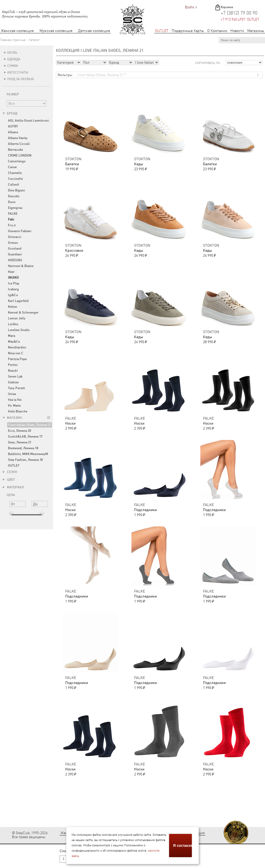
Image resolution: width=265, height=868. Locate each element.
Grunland (15, 249)
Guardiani (15, 254)
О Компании (217, 31)
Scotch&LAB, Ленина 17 (25, 437)
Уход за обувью (21, 79)
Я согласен (183, 846)
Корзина (227, 7)
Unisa (12, 394)
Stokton (13, 382)
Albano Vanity (18, 138)
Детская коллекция (94, 31)
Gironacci (15, 237)
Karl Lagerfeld (18, 301)
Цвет (9, 480)
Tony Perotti (16, 388)
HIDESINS (15, 260)
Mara (12, 336)
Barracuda (15, 150)
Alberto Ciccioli (19, 144)
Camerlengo (17, 161)
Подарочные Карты (188, 31)
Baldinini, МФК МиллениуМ (28, 454)
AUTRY (13, 126)
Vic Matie (14, 406)
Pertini (13, 365)
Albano (13, 132)
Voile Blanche (18, 411)
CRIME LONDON (20, 155)
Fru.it (12, 225)
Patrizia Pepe (17, 359)
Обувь (12, 53)
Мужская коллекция (56, 31)
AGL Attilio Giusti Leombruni (28, 121)
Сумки (13, 66)
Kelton (13, 307)
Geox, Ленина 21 (20, 442)
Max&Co (14, 342)
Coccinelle (15, 179)
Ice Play (14, 283)
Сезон (10, 472)
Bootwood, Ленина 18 (23, 448)
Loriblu (13, 324)
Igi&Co (13, 295)
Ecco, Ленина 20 (19, 431)
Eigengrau (15, 208)
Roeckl (13, 371)
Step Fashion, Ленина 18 (25, 460)
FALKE (13, 214)
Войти (190, 7)
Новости (237, 31)
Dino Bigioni (16, 190)
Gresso (13, 243)
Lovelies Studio (19, 330)
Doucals (14, 196)
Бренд (10, 113)
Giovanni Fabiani (20, 231)
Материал (13, 487)
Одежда (14, 59)
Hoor (11, 272)
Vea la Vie (15, 400)
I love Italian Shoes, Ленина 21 (30, 425)
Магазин (12, 418)
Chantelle (15, 173)
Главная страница (13, 40)
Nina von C (16, 353)
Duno (12, 202)
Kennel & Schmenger (23, 313)
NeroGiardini (17, 347)
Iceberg (13, 289)
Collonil (14, 185)
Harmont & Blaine (21, 266)
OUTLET (162, 31)
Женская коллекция (17, 31)
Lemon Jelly (17, 318)
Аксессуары (18, 72)
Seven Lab (15, 376)
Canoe (12, 167)
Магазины (256, 31)
